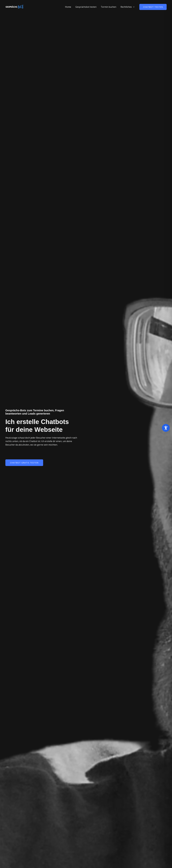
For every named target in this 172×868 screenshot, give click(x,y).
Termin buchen (109, 7)
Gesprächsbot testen (86, 7)
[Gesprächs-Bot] (15, 7)
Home (68, 7)
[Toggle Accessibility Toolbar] (166, 428)
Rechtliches (128, 7)
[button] (133, 7)
